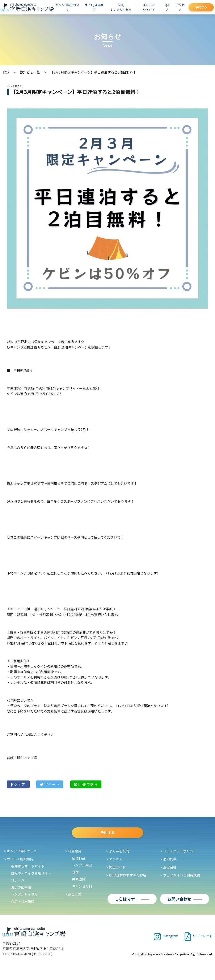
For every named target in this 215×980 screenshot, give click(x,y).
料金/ (121, 7)
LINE (86, 784)
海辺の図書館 (21, 889)
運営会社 (170, 869)
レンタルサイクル (24, 896)
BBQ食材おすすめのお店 (128, 877)
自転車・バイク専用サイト (31, 875)
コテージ (18, 882)
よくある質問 (119, 853)
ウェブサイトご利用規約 (182, 877)
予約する (201, 7)
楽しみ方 (149, 7)
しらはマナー (127, 901)
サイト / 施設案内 (20, 861)
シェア (18, 784)
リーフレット (199, 938)
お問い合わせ (179, 901)
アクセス (180, 7)
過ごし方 (75, 896)
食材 (75, 874)
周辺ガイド (117, 869)
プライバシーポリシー (180, 853)
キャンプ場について (67, 7)
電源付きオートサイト (28, 868)
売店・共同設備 (23, 904)
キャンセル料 (82, 888)
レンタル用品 (82, 867)
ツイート (50, 784)
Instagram (166, 938)
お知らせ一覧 (30, 72)
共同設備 (79, 881)
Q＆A (167, 7)
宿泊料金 (79, 860)
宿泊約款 (170, 861)
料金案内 (75, 853)
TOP (6, 72)
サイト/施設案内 (94, 7)
